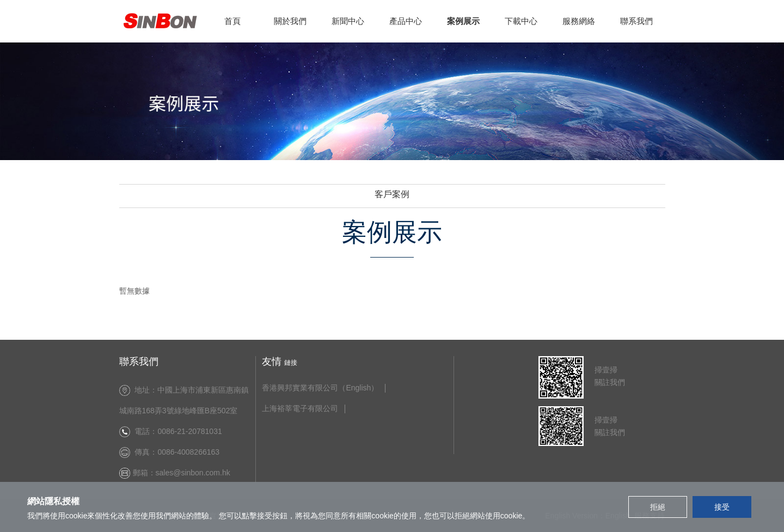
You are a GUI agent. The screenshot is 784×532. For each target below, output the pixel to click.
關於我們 (290, 21)
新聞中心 (348, 21)
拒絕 (658, 507)
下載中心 (521, 21)
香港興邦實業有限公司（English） (320, 388)
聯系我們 (636, 21)
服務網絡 (579, 21)
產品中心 (406, 21)
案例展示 (463, 21)
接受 (722, 507)
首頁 (232, 21)
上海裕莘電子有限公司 (300, 409)
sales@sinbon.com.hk (195, 473)
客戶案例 (392, 194)
